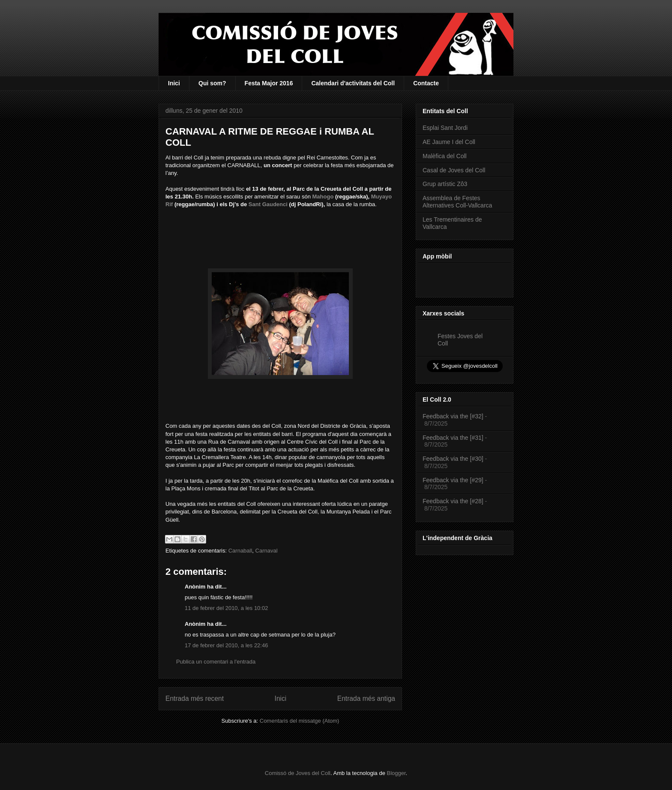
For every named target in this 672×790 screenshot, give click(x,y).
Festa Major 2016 (269, 83)
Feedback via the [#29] (453, 480)
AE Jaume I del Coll (449, 142)
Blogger (396, 773)
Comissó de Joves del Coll (298, 773)
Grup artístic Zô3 (445, 184)
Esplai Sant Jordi (445, 128)
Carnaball (240, 551)
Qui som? (212, 83)
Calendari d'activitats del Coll (353, 83)
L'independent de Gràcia (457, 538)
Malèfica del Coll (445, 156)
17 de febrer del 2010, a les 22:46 (226, 645)
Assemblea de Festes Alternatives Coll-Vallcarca (457, 202)
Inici (174, 83)
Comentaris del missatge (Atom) (300, 721)
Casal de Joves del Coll (454, 170)
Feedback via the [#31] (453, 438)
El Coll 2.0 (437, 400)
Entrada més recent (195, 698)
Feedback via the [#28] (453, 501)
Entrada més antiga (366, 698)
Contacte (426, 83)
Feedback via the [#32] (453, 416)
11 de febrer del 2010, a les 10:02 (226, 608)
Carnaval (267, 551)
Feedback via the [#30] (453, 459)
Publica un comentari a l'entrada (216, 662)
